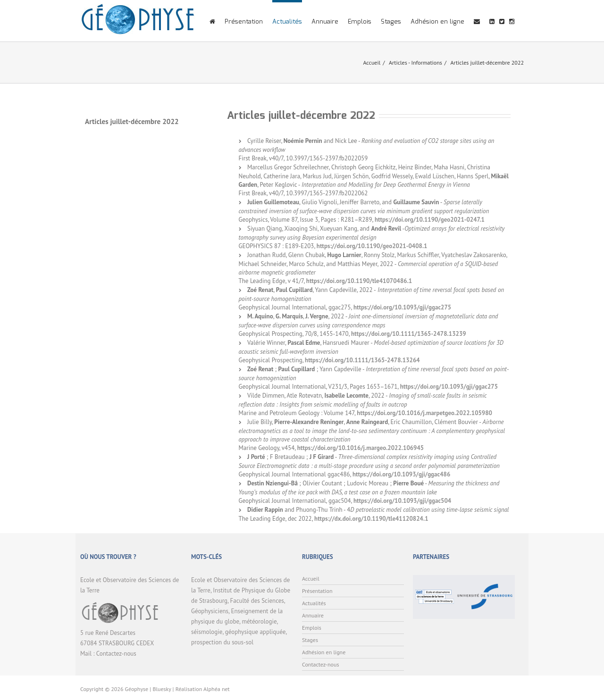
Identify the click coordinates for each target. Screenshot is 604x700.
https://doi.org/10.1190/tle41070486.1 (359, 281)
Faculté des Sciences (257, 601)
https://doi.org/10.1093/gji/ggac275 (402, 307)
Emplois (360, 22)
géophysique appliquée (255, 632)
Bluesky (162, 689)
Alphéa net (217, 689)
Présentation (244, 22)
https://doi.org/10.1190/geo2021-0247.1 (430, 220)
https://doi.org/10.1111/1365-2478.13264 (362, 360)
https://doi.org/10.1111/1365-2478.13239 (409, 334)
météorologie (259, 621)
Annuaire (325, 22)
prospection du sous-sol (222, 642)
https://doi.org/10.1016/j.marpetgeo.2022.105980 (424, 413)
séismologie (207, 632)
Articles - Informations (415, 62)
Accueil (372, 62)
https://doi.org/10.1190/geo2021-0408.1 (372, 246)
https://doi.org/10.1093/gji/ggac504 (402, 501)
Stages (391, 22)
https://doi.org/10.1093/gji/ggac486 (401, 474)
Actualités (287, 22)
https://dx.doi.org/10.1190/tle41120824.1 (371, 519)
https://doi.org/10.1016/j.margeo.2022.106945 (361, 448)
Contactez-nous (116, 654)
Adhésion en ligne (437, 22)
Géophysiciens (210, 611)
